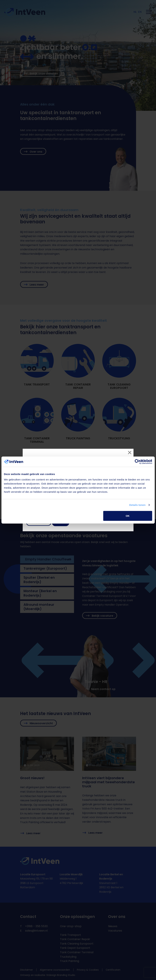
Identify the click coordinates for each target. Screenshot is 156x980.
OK (128, 516)
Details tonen (137, 505)
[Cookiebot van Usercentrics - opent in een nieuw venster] (137, 462)
